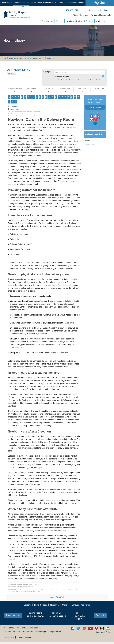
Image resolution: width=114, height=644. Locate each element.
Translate (13, 73)
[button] (47, 77)
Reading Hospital (21, 3)
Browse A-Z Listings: (62, 76)
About (75, 15)
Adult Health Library (37, 58)
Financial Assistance (12, 632)
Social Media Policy (103, 632)
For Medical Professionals (101, 15)
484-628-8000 (35, 616)
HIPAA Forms (9, 637)
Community (84, 15)
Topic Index (14, 106)
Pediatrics (51, 58)
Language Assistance (81, 605)
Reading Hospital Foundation (71, 3)
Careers (27, 605)
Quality (65, 605)
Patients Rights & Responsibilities (48, 632)
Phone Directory (13, 615)
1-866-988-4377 (79, 618)
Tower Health (6, 3)
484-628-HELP (57, 616)
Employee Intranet (24, 637)
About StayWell (57, 597)
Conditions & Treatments (18, 58)
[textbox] (79, 72)
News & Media (40, 605)
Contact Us (101, 615)
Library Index (15, 109)
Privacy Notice (28, 632)
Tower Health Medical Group (43, 3)
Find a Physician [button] (95, 107)
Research (54, 605)
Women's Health (91, 144)
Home (4, 58)
